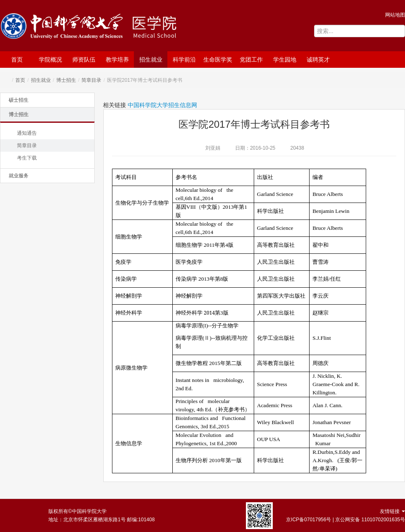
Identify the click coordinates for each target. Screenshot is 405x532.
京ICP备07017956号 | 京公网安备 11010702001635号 (345, 520)
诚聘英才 (318, 60)
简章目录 (91, 80)
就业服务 (19, 176)
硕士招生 (19, 100)
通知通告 (27, 133)
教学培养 (117, 60)
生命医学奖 (218, 60)
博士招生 (66, 80)
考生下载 (27, 158)
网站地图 (395, 15)
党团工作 (251, 60)
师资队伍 (84, 60)
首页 (17, 60)
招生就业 (151, 60)
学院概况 (50, 60)
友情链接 (392, 511)
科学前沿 (184, 60)
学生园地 (285, 60)
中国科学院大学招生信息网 (162, 105)
